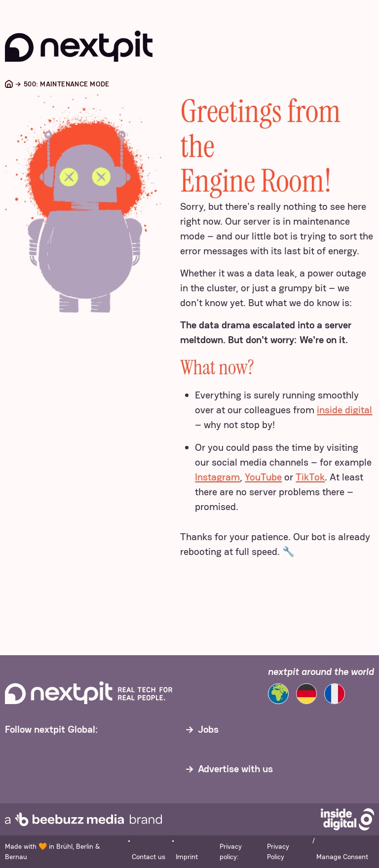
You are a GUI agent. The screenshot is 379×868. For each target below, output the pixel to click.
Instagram (217, 477)
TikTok (310, 477)
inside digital (344, 410)
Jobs (208, 729)
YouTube (263, 477)
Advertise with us (235, 769)
